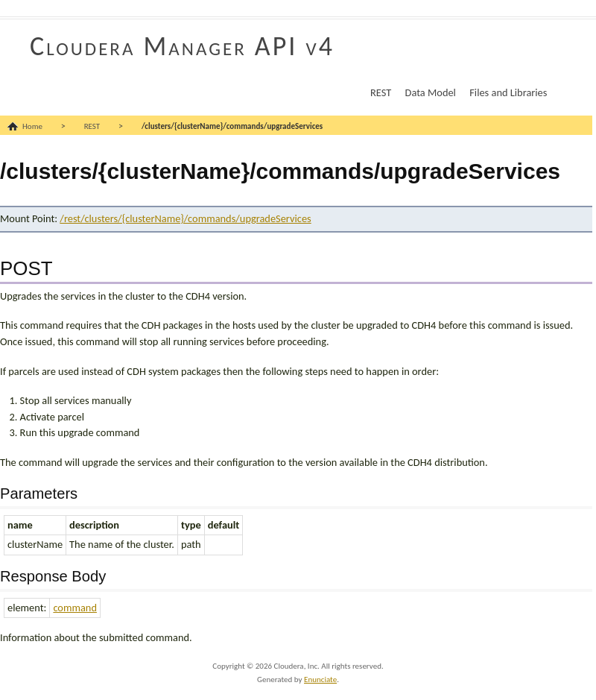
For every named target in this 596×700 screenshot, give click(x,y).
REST (381, 92)
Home (32, 126)
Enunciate (320, 679)
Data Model (431, 92)
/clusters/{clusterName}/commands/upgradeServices (232, 126)
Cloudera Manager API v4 (182, 46)
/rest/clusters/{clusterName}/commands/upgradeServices (185, 218)
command (75, 608)
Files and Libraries (508, 92)
